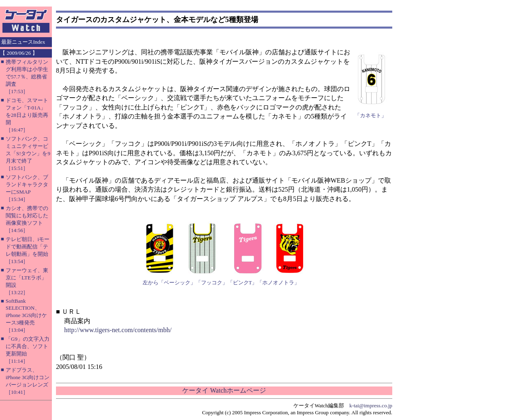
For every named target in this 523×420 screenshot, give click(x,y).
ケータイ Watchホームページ (224, 390)
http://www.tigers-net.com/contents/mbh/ (118, 330)
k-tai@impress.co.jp (371, 405)
